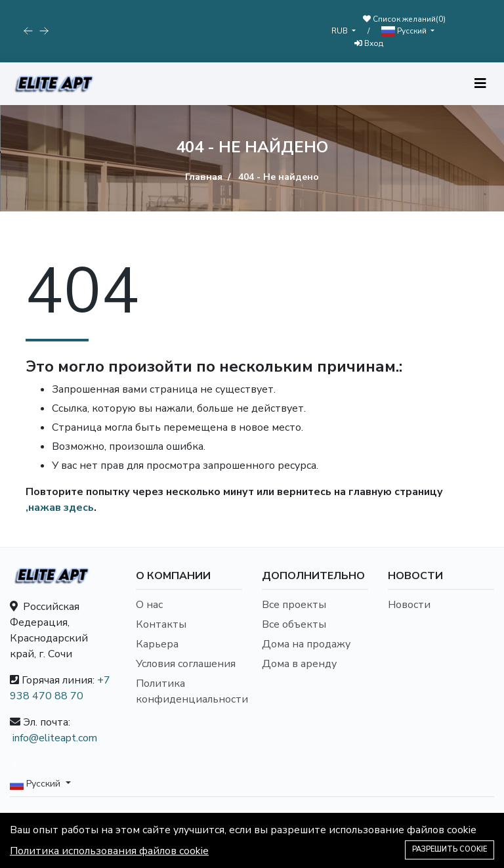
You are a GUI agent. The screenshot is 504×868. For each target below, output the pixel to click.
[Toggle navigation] (480, 84)
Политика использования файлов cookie (109, 851)
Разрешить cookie (450, 849)
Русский (405, 31)
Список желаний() (404, 19)
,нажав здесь (60, 508)
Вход (369, 43)
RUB (341, 31)
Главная (204, 177)
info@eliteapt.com (55, 738)
